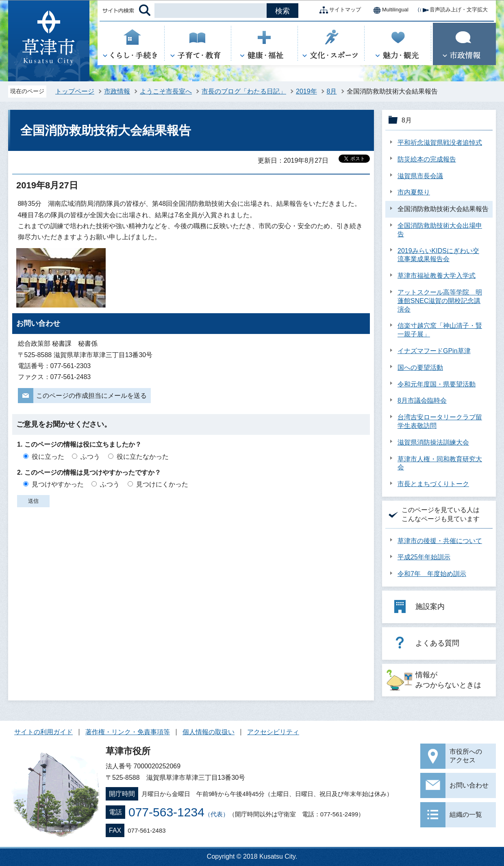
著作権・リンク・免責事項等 (128, 732)
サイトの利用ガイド (43, 732)
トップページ (75, 91)
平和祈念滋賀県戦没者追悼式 (440, 143)
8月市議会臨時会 (422, 400)
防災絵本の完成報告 (427, 159)
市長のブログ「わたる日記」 (244, 91)
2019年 (306, 91)
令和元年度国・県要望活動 (437, 384)
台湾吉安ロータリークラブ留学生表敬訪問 (440, 421)
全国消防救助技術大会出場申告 (440, 230)
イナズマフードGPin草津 (434, 351)
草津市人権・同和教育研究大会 (440, 463)
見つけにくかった (162, 484)
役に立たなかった (143, 457)
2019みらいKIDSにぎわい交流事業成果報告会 (438, 255)
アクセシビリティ (273, 732)
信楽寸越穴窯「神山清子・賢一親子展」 (440, 330)
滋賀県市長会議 (420, 176)
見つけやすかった (58, 484)
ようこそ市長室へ (166, 91)
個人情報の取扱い (209, 732)
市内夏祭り (414, 192)
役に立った (48, 457)
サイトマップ (339, 10)
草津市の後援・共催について (440, 541)
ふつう (90, 457)
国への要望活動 (420, 368)
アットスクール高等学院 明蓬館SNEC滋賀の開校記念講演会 (440, 301)
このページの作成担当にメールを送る (91, 396)
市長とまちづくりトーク (433, 484)
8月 (332, 91)
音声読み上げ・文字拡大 (452, 10)
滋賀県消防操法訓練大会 (433, 442)
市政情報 (117, 91)
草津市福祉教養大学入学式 (437, 276)
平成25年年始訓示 (424, 557)
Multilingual (389, 10)
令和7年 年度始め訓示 (432, 574)
